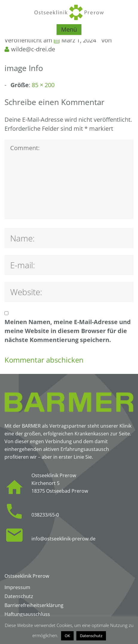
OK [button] (67, 636)
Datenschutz (91, 636)
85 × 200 (43, 85)
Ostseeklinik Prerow (27, 576)
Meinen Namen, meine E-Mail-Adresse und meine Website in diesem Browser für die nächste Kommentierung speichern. (68, 331)
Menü (69, 29)
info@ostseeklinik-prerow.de (63, 539)
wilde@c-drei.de (33, 49)
